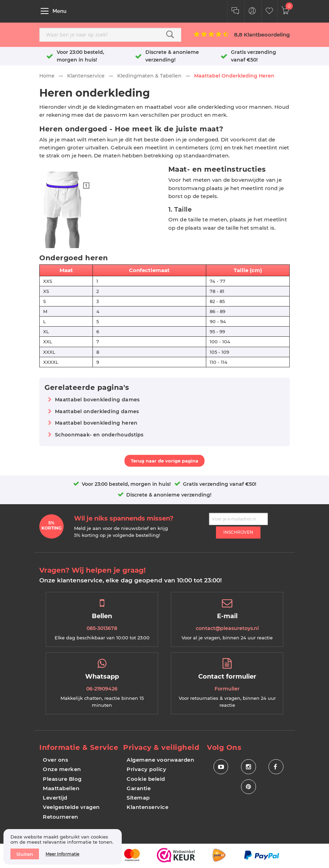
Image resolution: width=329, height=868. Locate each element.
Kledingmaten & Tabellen (149, 76)
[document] (63, 847)
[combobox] (110, 35)
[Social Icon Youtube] (221, 767)
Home (47, 76)
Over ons (55, 760)
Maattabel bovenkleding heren (96, 423)
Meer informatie (62, 854)
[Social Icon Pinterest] (248, 788)
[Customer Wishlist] (269, 12)
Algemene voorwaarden (160, 760)
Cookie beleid (146, 779)
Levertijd (55, 798)
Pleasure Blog (62, 779)
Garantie (139, 788)
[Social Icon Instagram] (248, 767)
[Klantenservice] (235, 12)
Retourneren (61, 817)
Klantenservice (86, 76)
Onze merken (62, 769)
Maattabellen (61, 788)
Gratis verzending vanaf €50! (220, 484)
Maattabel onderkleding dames (97, 411)
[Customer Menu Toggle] (252, 12)
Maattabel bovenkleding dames (97, 400)
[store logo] (164, 11)
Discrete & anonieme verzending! (169, 495)
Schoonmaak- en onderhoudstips (99, 435)
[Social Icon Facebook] (276, 767)
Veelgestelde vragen (71, 807)
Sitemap (138, 798)
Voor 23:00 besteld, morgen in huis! (126, 484)
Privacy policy (146, 769)
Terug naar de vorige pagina (164, 461)
